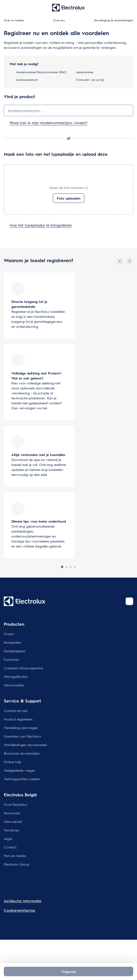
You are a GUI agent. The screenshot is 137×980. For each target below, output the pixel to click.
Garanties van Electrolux (23, 736)
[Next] (129, 261)
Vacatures (11, 830)
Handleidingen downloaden (25, 745)
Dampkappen (15, 651)
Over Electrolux (16, 804)
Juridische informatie (23, 901)
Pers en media (15, 856)
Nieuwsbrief (13, 821)
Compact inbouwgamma (23, 668)
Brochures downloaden (22, 753)
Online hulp (13, 762)
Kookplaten (13, 642)
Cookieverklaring (19, 910)
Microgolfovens (16, 676)
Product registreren (18, 719)
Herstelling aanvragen (21, 728)
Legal (8, 839)
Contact (10, 847)
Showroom (12, 813)
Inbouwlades (14, 685)
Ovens (9, 634)
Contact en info (16, 711)
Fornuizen (11, 659)
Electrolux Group (17, 864)
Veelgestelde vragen (20, 770)
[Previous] (120, 261)
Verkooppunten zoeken (22, 779)
